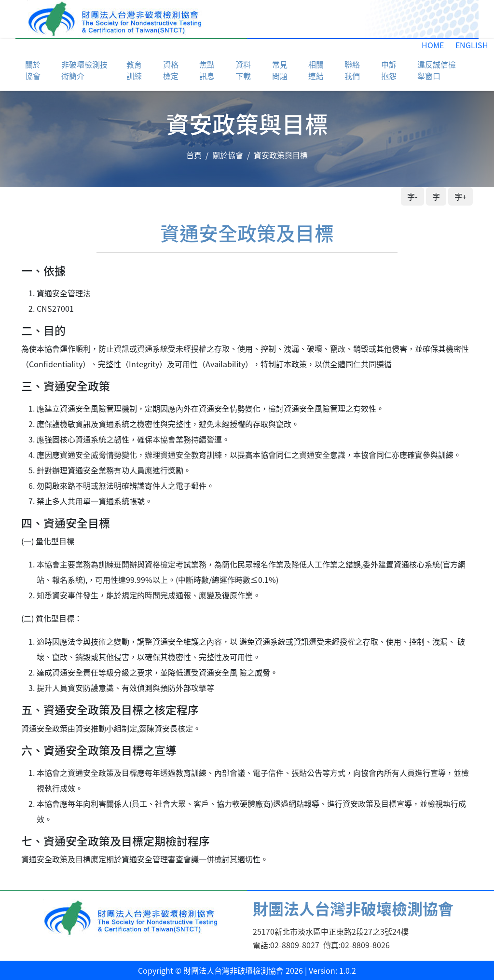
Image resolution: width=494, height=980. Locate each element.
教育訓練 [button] (134, 70)
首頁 (194, 155)
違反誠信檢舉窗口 (437, 70)
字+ (460, 196)
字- (412, 196)
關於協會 (228, 155)
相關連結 (316, 70)
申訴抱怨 (389, 70)
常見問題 (280, 70)
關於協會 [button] (33, 70)
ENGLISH (472, 45)
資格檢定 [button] (171, 70)
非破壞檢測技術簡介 (84, 70)
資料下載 (243, 70)
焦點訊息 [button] (207, 70)
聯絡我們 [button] (352, 70)
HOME (434, 45)
